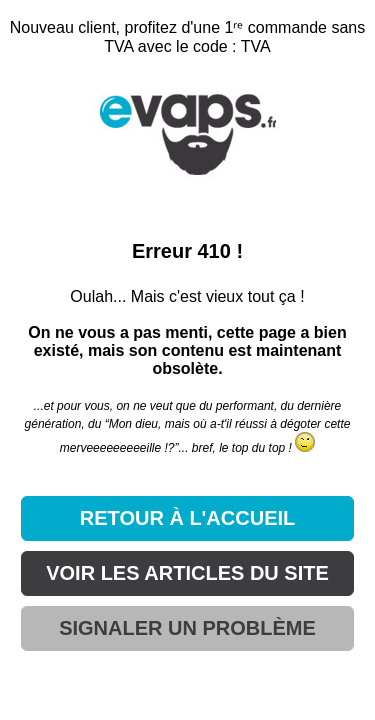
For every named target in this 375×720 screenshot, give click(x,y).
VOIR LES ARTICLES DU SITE (187, 573)
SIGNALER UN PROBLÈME (187, 628)
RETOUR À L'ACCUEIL (188, 518)
